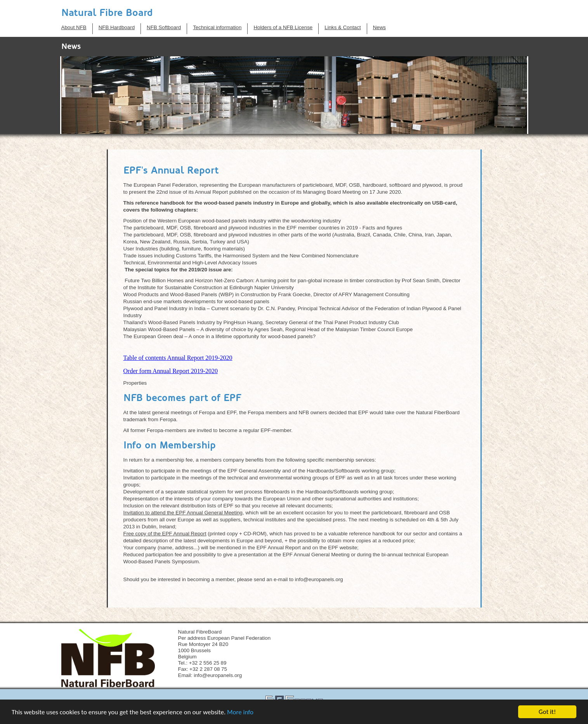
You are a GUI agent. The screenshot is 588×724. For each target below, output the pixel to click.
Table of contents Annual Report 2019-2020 (178, 358)
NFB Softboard (164, 27)
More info (240, 712)
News (379, 27)
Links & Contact (343, 27)
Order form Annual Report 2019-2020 (171, 371)
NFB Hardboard (117, 27)
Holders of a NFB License (283, 27)
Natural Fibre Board (107, 13)
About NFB (74, 27)
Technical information (217, 27)
